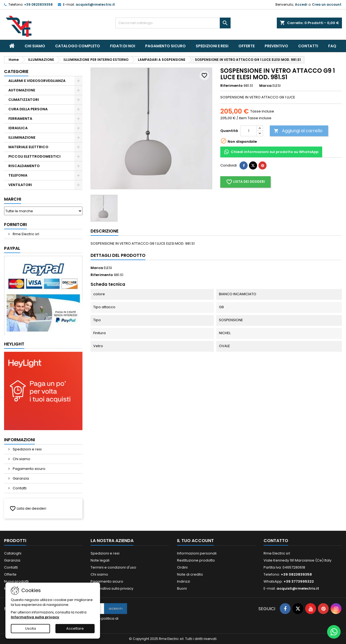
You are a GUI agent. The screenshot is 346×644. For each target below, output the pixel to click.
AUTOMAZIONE (22, 90)
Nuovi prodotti (16, 581)
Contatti (308, 46)
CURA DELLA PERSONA (28, 109)
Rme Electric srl (26, 234)
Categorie (16, 72)
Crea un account (327, 4)
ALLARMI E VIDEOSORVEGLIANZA (37, 81)
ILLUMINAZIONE (22, 137)
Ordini (182, 567)
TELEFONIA (18, 175)
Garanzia (20, 478)
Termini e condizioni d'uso (113, 567)
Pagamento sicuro (165, 46)
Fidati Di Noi (123, 46)
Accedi (301, 4)
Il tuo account (195, 541)
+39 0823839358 (38, 4)
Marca (265, 86)
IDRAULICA (18, 128)
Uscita (31, 628)
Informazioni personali (197, 553)
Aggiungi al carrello (298, 131)
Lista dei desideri (28, 508)
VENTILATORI (20, 185)
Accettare (75, 628)
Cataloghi (13, 553)
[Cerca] (173, 23)
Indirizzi (184, 581)
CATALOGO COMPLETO (78, 46)
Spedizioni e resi (212, 46)
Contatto (276, 541)
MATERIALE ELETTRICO (28, 147)
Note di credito (190, 574)
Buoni (182, 588)
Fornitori (15, 225)
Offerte (247, 46)
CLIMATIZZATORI (24, 100)
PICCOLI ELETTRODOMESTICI (34, 156)
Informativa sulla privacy (112, 588)
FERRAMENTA (20, 119)
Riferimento (232, 86)
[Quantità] (249, 131)
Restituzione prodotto (196, 560)
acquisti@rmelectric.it (95, 4)
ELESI (108, 268)
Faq (332, 46)
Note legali (100, 560)
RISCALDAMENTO (24, 166)
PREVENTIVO (276, 46)
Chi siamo (35, 46)
